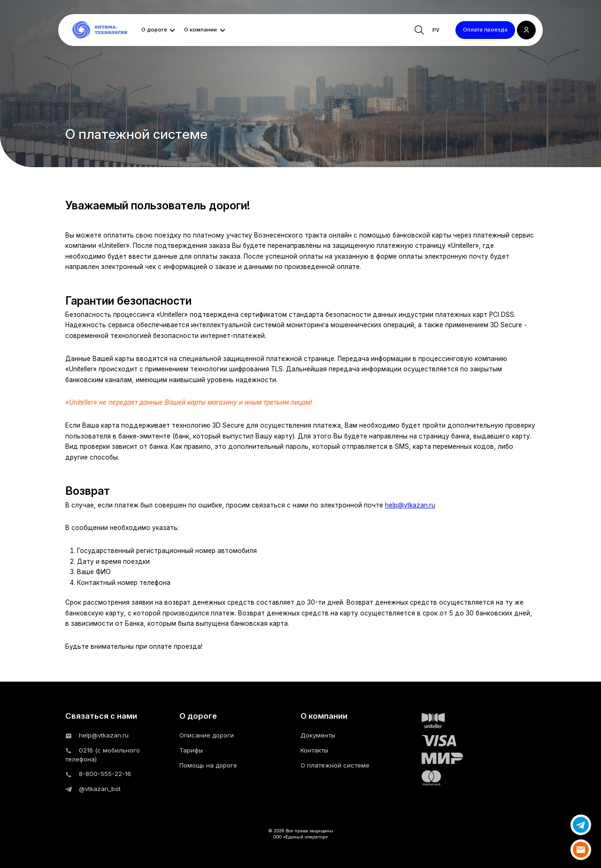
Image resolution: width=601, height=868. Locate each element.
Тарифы (191, 750)
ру (436, 30)
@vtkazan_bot (93, 789)
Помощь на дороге (208, 765)
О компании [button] (200, 30)
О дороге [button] (154, 30)
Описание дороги (207, 735)
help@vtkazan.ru (410, 505)
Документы (318, 735)
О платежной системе (335, 765)
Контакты (314, 750)
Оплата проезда (485, 30)
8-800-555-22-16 (98, 774)
